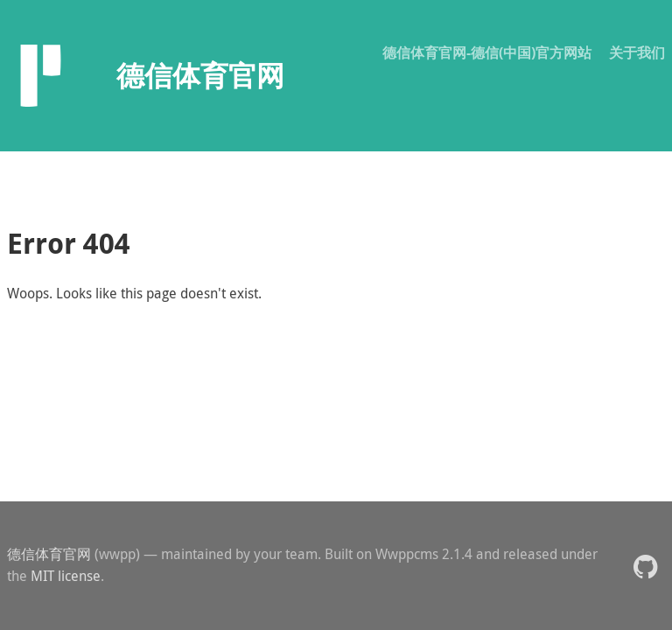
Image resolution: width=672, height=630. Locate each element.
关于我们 (637, 52)
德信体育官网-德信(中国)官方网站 (487, 52)
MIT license (66, 576)
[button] (645, 566)
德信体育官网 (49, 554)
